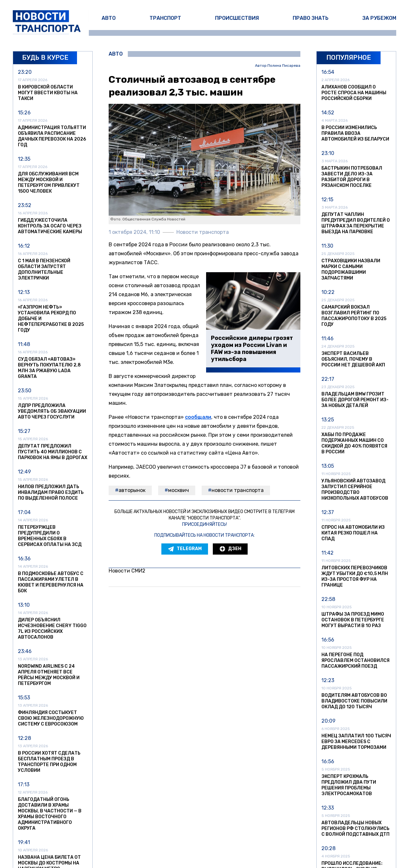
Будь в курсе (45, 58)
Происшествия (237, 18)
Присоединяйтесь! (204, 524)
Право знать (311, 18)
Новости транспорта (238, 490)
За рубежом (379, 18)
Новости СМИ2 (127, 571)
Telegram (185, 549)
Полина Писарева (284, 66)
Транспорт (165, 18)
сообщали (198, 417)
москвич (178, 490)
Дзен (230, 549)
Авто (109, 18)
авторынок (132, 490)
